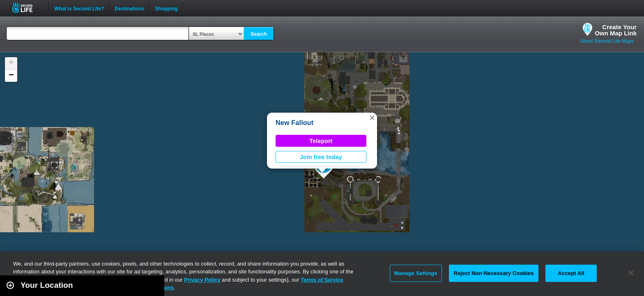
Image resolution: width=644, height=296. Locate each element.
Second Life (27, 8)
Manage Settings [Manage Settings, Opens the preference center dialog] (416, 273)
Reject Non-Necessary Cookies (493, 273)
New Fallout (294, 123)
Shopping (166, 8)
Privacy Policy (202, 280)
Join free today (321, 157)
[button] (372, 118)
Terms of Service (322, 280)
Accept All (571, 273)
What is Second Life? (79, 8)
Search (259, 34)
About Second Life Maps (607, 41)
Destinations (129, 8)
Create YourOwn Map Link (616, 30)
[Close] (631, 273)
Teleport (321, 141)
